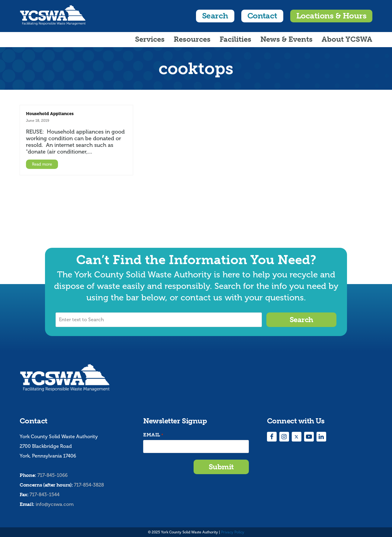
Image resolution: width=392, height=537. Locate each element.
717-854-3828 (89, 485)
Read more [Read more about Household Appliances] (42, 164)
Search (215, 16)
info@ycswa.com (55, 504)
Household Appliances (50, 114)
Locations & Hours (331, 16)
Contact (262, 16)
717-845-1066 (53, 475)
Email (153, 435)
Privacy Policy (233, 532)
